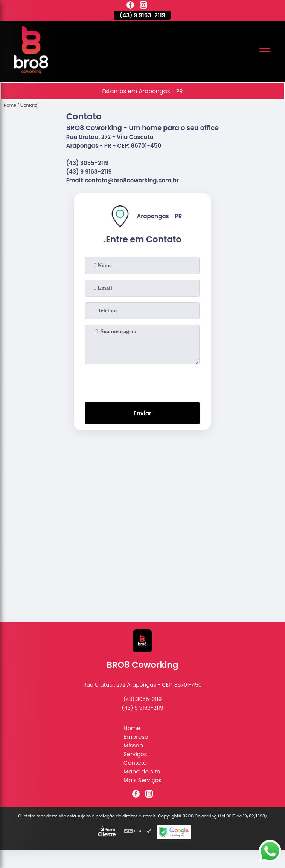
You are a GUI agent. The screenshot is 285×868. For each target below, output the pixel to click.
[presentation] (142, 381)
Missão (133, 745)
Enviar (142, 413)
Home (132, 728)
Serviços (135, 754)
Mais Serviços (142, 780)
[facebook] (130, 6)
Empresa (136, 737)
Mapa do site (142, 771)
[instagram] (143, 6)
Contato (135, 763)
